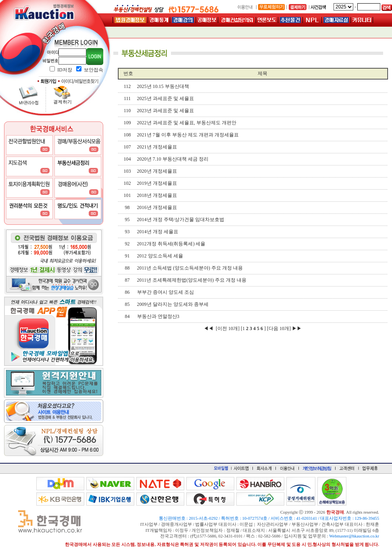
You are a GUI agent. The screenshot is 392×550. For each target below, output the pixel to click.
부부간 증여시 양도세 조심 (166, 292)
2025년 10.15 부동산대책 (163, 86)
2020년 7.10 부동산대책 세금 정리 (173, 159)
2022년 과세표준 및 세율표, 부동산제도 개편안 (187, 123)
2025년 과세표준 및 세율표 (166, 98)
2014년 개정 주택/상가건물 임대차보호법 (181, 220)
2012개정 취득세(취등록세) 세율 (171, 244)
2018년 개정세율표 (157, 195)
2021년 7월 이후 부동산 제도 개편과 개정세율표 (188, 135)
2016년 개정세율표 (157, 207)
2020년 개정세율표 (157, 171)
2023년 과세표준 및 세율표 (166, 111)
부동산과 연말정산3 (158, 316)
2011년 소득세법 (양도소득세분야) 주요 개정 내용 (190, 268)
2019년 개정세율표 (157, 183)
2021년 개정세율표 (157, 147)
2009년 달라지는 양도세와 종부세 (173, 304)
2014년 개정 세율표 (158, 232)
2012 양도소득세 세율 (160, 256)
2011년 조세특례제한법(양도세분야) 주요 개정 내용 (192, 280)
